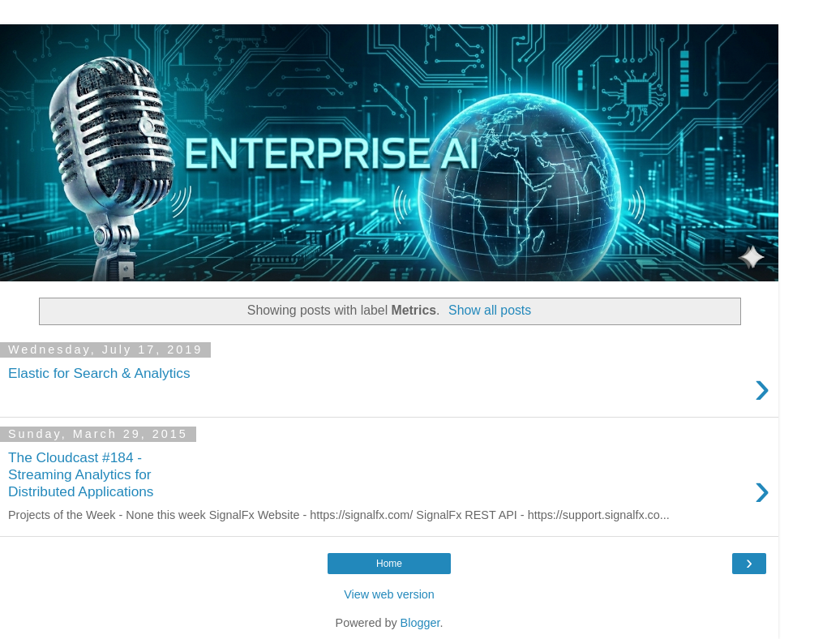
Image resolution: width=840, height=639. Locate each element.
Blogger (420, 623)
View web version (389, 594)
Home (389, 564)
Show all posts (490, 310)
